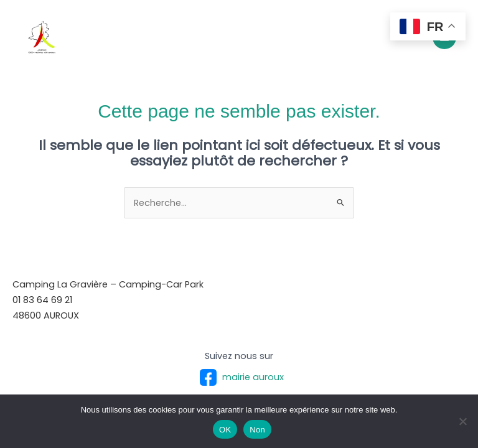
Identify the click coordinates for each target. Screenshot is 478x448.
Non (257, 430)
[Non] (462, 421)
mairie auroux (239, 377)
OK (225, 430)
